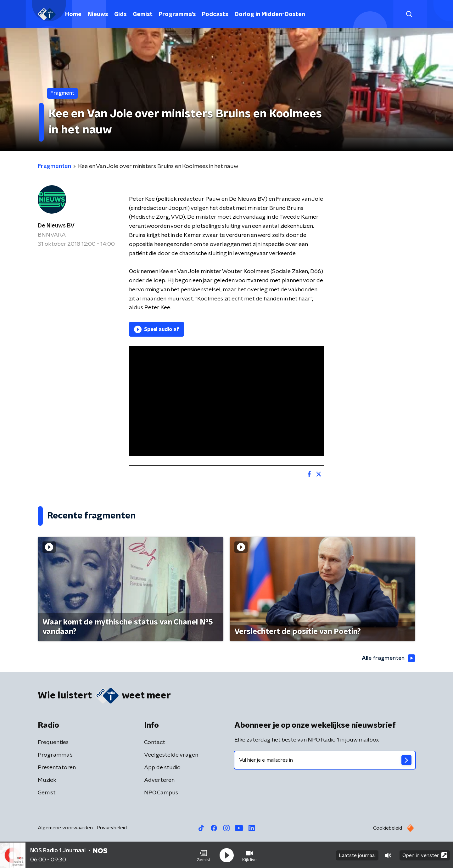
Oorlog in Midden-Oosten (270, 14)
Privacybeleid (112, 828)
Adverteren (159, 781)
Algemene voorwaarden (65, 828)
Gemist (143, 14)
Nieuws (98, 14)
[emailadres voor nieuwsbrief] (325, 760)
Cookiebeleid (388, 828)
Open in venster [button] (425, 855)
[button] (204, 855)
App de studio (162, 768)
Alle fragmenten (388, 658)
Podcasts (215, 14)
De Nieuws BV (56, 226)
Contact (155, 743)
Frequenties (53, 743)
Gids (120, 14)
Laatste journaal (357, 855)
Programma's (177, 14)
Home (73, 14)
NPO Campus (161, 793)
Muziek (47, 781)
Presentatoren (57, 768)
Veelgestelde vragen (171, 755)
